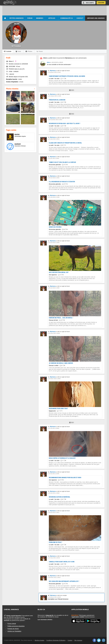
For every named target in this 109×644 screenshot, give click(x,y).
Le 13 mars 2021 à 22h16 (54, 558)
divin (48, 62)
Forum (30, 18)
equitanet (18, 144)
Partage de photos (13, 629)
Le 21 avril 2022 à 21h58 (54, 197)
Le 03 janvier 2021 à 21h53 (54, 597)
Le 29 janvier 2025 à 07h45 (54, 72)
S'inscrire (101, 3)
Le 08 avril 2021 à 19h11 (54, 513)
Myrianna (53, 71)
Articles (52, 18)
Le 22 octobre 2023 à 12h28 (54, 96)
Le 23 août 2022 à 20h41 (54, 139)
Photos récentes (20, 89)
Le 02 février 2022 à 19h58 (54, 379)
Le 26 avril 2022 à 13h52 (54, 178)
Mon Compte (90, 3)
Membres (40, 18)
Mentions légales (39, 640)
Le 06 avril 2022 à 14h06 (54, 288)
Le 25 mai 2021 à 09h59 (53, 428)
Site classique (78, 640)
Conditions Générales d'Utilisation (56, 640)
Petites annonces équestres (16, 626)
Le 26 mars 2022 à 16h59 (54, 333)
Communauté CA (67, 18)
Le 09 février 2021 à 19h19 (54, 577)
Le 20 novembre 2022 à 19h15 (55, 120)
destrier (17, 134)
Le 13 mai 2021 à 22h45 (53, 474)
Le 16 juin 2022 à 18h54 (53, 158)
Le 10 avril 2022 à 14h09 (54, 243)
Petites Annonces (16, 18)
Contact (80, 18)
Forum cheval (12, 623)
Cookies (70, 640)
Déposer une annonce (96, 18)
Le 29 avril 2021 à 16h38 (54, 493)
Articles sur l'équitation (14, 631)
